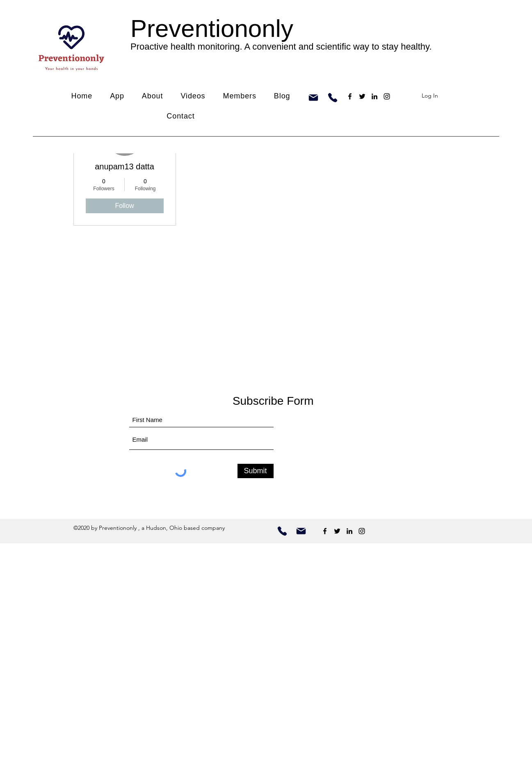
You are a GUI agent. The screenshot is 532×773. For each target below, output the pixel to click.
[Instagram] (387, 96)
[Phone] (333, 98)
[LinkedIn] (374, 96)
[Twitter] (362, 96)
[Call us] (282, 531)
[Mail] (313, 98)
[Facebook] (350, 96)
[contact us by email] (301, 531)
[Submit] (256, 471)
